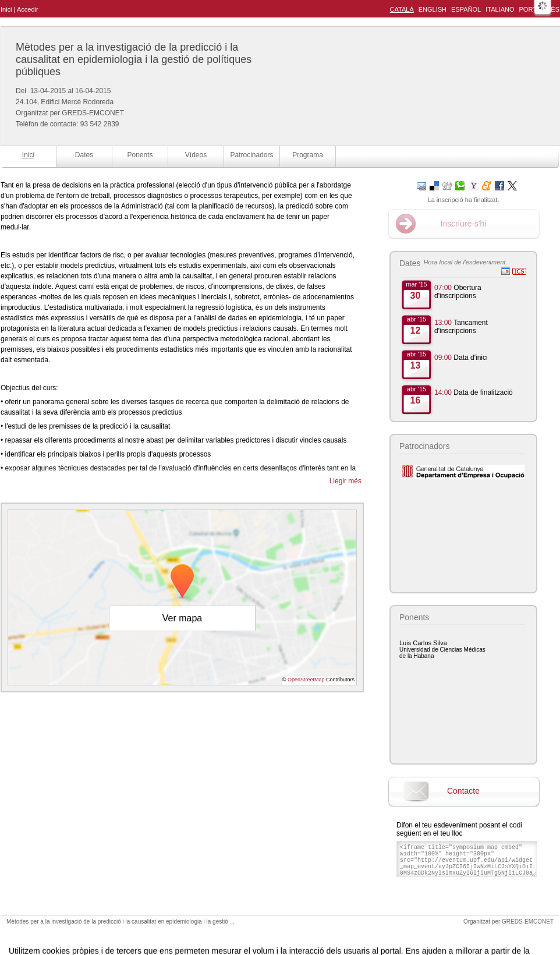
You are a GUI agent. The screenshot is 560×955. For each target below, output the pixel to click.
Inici (6, 9)
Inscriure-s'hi (464, 224)
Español (466, 9)
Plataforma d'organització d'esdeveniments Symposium (285, 934)
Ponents (140, 155)
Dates (84, 155)
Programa (308, 155)
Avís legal (160, 934)
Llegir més (345, 481)
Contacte (463, 791)
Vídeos (196, 155)
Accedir (28, 9)
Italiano (500, 9)
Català (402, 9)
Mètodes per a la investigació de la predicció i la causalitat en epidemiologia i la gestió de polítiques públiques (134, 59)
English (433, 9)
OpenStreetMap (306, 680)
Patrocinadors (251, 155)
